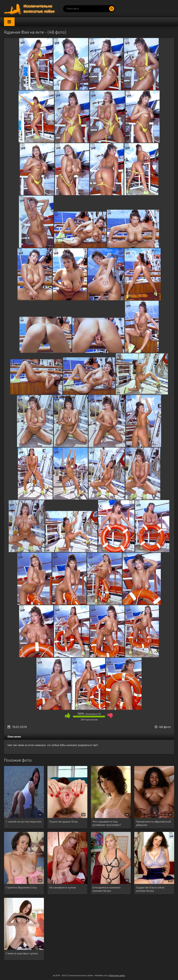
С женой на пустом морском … (24, 823)
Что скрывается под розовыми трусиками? (107, 823)
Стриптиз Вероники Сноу (21, 887)
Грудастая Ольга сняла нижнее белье (150, 889)
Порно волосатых (30, 9)
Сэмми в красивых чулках (22, 953)
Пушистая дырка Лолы (63, 821)
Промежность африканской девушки (153, 823)
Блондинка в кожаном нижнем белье (107, 889)
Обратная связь (117, 975)
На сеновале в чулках (63, 887)
